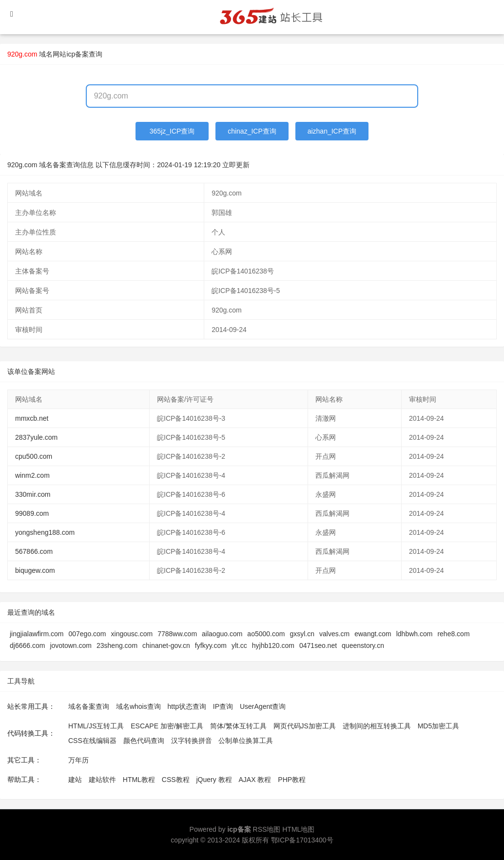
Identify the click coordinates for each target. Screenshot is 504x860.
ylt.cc (239, 645)
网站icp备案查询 (78, 54)
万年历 (78, 760)
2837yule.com (36, 437)
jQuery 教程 (214, 780)
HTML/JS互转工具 (96, 726)
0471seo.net (318, 645)
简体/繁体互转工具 (238, 726)
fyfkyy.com (211, 645)
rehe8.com (453, 634)
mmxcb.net (32, 418)
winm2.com (32, 475)
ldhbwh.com (415, 634)
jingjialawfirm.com (37, 634)
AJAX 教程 (255, 780)
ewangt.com (373, 634)
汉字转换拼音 (192, 741)
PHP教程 (292, 780)
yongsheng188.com (45, 532)
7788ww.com (177, 634)
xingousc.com (132, 634)
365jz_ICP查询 (172, 131)
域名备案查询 (89, 706)
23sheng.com (117, 645)
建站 (75, 780)
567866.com (34, 551)
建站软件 (102, 780)
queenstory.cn (363, 645)
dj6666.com (27, 645)
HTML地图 (298, 829)
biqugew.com (35, 570)
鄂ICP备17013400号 (302, 840)
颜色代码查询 (144, 741)
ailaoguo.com (222, 634)
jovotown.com (71, 645)
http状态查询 (187, 706)
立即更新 (236, 165)
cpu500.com (34, 456)
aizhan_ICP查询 (332, 131)
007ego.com (87, 634)
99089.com (32, 513)
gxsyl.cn (302, 634)
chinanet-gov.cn (166, 645)
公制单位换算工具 (246, 741)
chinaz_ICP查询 (252, 131)
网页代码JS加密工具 (305, 726)
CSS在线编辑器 (92, 741)
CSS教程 (176, 780)
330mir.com (33, 494)
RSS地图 (267, 829)
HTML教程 (139, 780)
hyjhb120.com (273, 645)
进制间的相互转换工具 (377, 726)
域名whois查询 (138, 706)
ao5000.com (266, 634)
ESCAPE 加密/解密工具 (167, 726)
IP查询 (223, 706)
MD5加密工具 (439, 726)
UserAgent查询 (263, 706)
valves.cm (334, 634)
